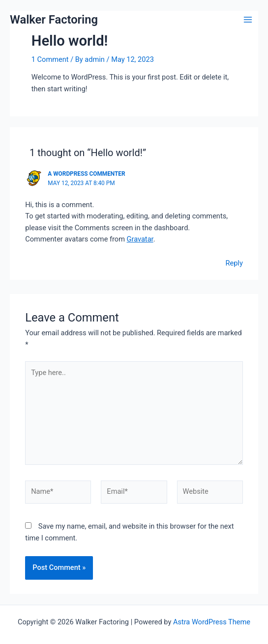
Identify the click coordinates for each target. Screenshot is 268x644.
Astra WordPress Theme (212, 622)
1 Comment (50, 59)
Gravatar (140, 239)
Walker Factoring (54, 20)
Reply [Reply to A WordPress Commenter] (234, 263)
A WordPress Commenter (86, 174)
